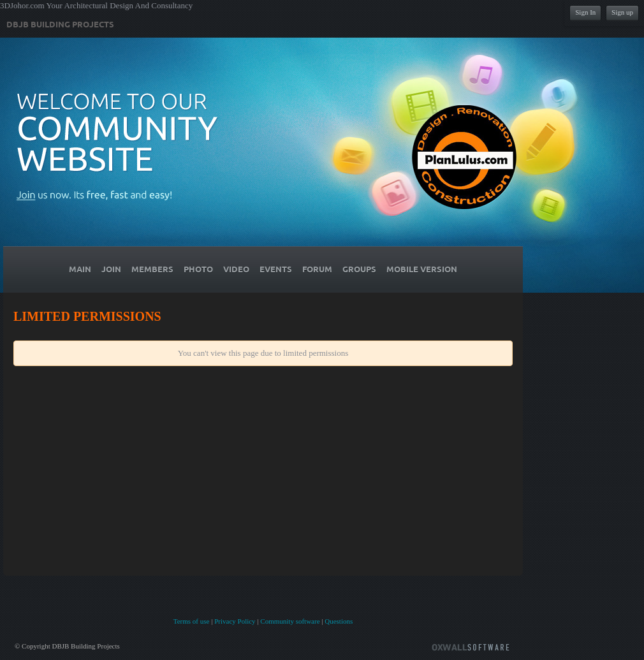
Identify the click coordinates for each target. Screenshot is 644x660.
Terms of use (192, 621)
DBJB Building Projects (60, 25)
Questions (339, 621)
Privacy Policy (235, 621)
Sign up (622, 12)
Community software (290, 621)
